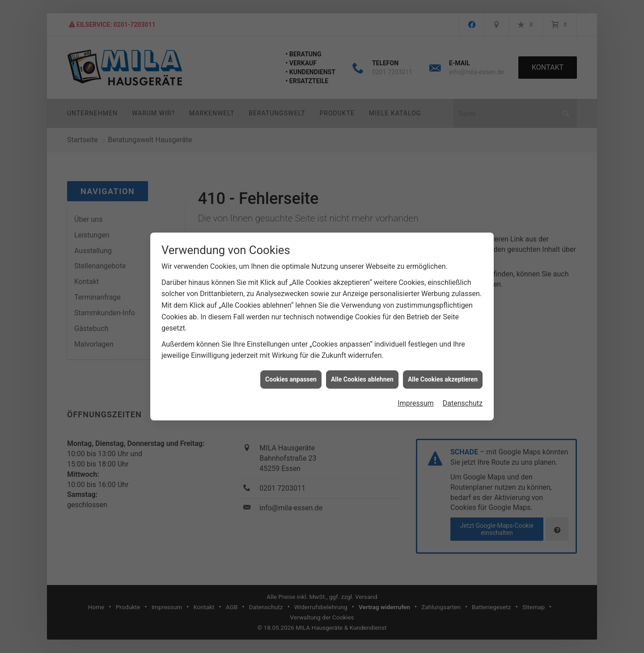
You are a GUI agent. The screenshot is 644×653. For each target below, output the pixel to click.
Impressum (416, 394)
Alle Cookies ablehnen (362, 370)
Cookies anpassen (291, 370)
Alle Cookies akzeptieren (443, 370)
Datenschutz (463, 394)
